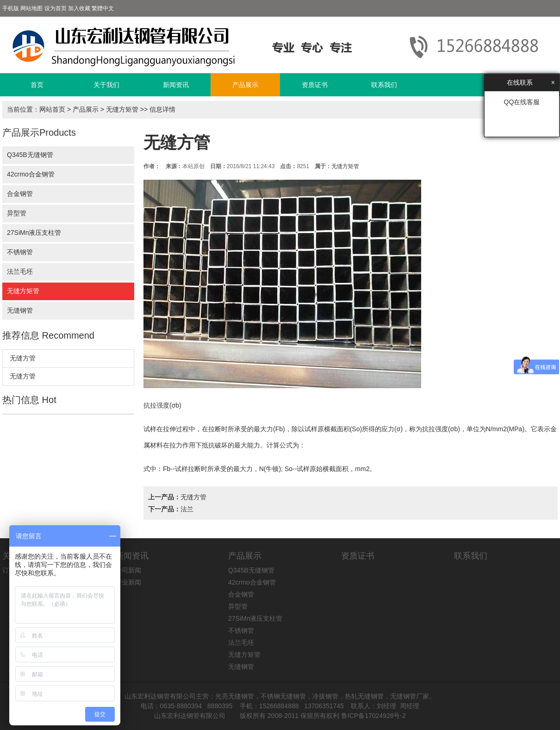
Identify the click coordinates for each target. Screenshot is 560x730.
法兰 (187, 509)
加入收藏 (79, 8)
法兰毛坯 (20, 271)
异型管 (17, 213)
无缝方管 (23, 358)
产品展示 (245, 85)
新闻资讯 (176, 85)
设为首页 (56, 8)
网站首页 (52, 109)
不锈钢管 (20, 252)
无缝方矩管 (122, 109)
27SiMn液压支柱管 (34, 233)
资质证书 (315, 85)
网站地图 (31, 8)
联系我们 (384, 85)
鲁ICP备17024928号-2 (373, 716)
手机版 (11, 8)
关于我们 (106, 85)
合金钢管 (20, 194)
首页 (37, 85)
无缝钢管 (20, 310)
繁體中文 (103, 8)
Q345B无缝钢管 (30, 155)
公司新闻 (128, 570)
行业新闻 (128, 582)
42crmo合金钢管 (31, 174)
